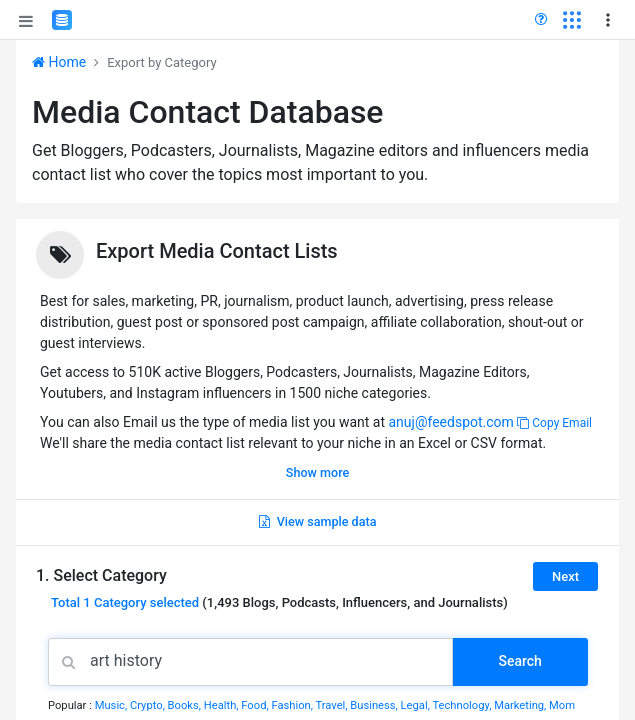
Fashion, (293, 705)
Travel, (332, 705)
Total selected (125, 602)
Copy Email (554, 423)
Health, (223, 705)
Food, (256, 705)
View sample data (318, 521)
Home (59, 62)
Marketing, (521, 705)
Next (565, 576)
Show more (317, 472)
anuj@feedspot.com (450, 422)
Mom (562, 705)
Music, (112, 705)
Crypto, (149, 705)
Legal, (417, 705)
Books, (186, 705)
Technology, (463, 705)
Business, (375, 705)
